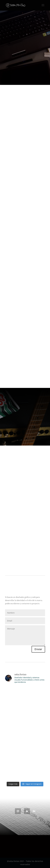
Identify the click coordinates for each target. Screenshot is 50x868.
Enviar (38, 649)
